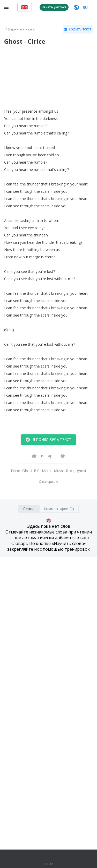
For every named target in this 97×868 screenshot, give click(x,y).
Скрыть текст (78, 29)
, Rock (69, 471)
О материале (48, 482)
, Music (58, 471)
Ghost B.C (31, 471)
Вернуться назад (19, 29)
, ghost (80, 471)
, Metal (46, 471)
